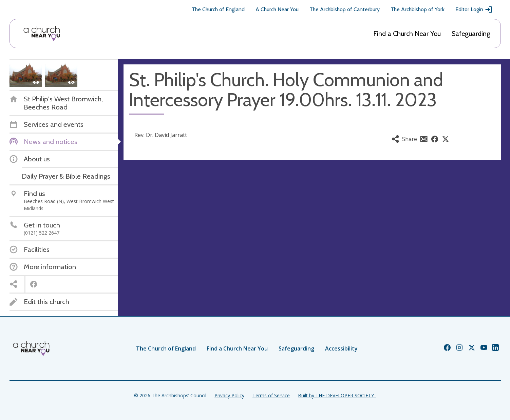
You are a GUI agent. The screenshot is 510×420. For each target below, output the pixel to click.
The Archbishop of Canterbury (345, 9)
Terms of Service (271, 395)
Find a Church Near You (407, 34)
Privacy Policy (229, 395)
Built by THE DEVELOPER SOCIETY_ (337, 395)
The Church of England (218, 9)
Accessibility (341, 348)
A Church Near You (277, 9)
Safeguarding (471, 34)
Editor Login (474, 9)
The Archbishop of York (418, 9)
